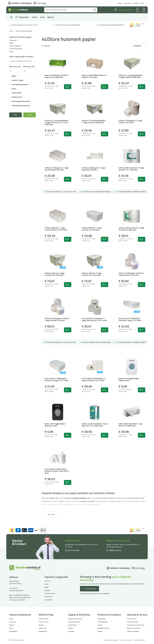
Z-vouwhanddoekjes (16, 49)
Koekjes (12, 625)
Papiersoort (17, 97)
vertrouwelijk (91, 593)
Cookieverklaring (139, 640)
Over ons (47, 581)
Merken (51, 17)
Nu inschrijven (91, 589)
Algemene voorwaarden (111, 640)
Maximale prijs (29, 67)
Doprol (11, 51)
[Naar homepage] (11, 17)
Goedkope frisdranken (75, 619)
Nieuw (35, 17)
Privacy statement (126, 640)
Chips (11, 628)
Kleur (14, 89)
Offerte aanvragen (133, 631)
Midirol (11, 43)
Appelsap (71, 631)
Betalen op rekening (134, 628)
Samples (136, 3)
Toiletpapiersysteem (21, 106)
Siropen (71, 628)
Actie (42, 17)
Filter (15, 115)
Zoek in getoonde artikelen (21, 57)
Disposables (102, 619)
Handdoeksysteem (20, 85)
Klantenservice (73, 541)
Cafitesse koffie (44, 619)
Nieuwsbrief (127, 3)
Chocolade (13, 622)
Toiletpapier (13, 40)
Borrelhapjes (13, 631)
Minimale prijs (15, 67)
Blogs (120, 3)
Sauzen (100, 625)
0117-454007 (14, 588)
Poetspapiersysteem (21, 101)
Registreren (129, 10)
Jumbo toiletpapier (15, 46)
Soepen (100, 631)
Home (11, 31)
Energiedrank (72, 625)
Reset (30, 115)
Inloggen (121, 10)
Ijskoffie (41, 625)
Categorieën (24, 17)
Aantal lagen (18, 80)
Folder (142, 3)
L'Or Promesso (43, 622)
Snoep (11, 619)
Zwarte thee (43, 628)
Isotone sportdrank (74, 622)
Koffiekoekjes (43, 631)
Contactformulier (50, 593)
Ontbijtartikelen (103, 622)
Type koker (17, 93)
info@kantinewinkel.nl (16, 590)
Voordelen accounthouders (136, 625)
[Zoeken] (94, 10)
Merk (14, 76)
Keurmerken (48, 600)
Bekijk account (115, 550)
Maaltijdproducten (104, 628)
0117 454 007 (74, 550)
